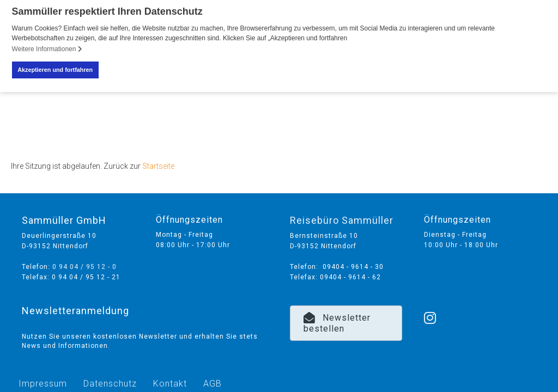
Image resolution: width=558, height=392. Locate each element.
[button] (346, 321)
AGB (213, 381)
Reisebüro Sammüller (342, 218)
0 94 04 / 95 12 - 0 (84, 264)
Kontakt (170, 381)
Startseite (158, 163)
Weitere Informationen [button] (47, 49)
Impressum (43, 381)
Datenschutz (110, 381)
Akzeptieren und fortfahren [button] (55, 70)
